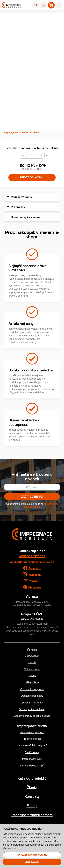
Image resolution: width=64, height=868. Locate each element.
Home (10, 15)
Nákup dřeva (32, 682)
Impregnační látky (32, 758)
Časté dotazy (32, 751)
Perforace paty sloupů (32, 764)
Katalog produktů (32, 777)
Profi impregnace (32, 738)
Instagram (35, 575)
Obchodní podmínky (32, 695)
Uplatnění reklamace (32, 702)
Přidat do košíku (32, 177)
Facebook (35, 568)
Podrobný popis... (15, 111)
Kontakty (32, 795)
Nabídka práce (32, 669)
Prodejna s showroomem (32, 813)
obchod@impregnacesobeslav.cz (32, 562)
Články (32, 786)
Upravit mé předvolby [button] (32, 855)
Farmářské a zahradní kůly (42, 15)
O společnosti (32, 655)
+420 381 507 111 (32, 556)
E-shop (20, 15)
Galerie (32, 675)
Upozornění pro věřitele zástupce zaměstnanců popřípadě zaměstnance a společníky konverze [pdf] (32, 630)
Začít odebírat (32, 497)
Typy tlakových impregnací (32, 744)
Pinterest (35, 587)
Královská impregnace (32, 731)
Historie (32, 662)
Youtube (35, 581)
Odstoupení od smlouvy (32, 708)
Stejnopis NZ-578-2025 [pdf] (32, 623)
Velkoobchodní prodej (32, 688)
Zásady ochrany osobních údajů (32, 715)
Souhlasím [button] (32, 862)
